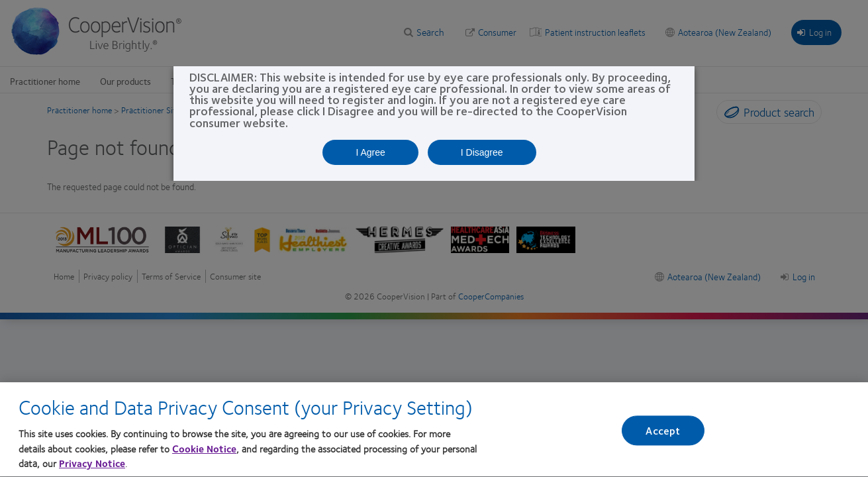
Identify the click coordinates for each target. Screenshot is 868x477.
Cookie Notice (204, 453)
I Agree (370, 152)
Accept (663, 435)
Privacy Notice (92, 468)
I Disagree (482, 152)
